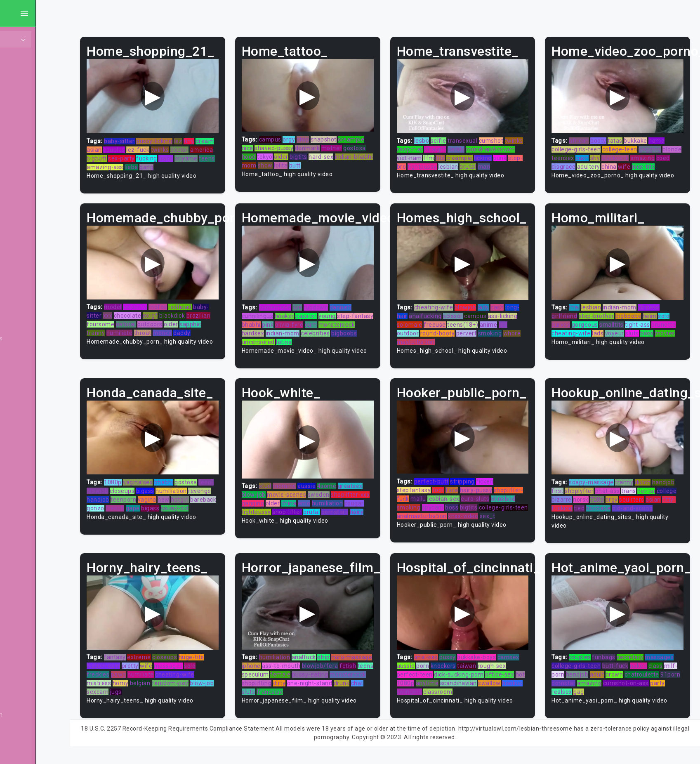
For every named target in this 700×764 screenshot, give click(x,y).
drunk (324, 697)
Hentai (25, 182)
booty (608, 135)
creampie (283, 143)
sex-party (183, 153)
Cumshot (28, 667)
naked (648, 671)
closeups (174, 492)
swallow (519, 688)
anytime (135, 162)
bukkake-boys (495, 662)
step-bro (442, 161)
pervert (495, 331)
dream (133, 144)
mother (280, 151)
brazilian (136, 323)
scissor (486, 314)
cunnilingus (285, 314)
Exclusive (28, 746)
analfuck (331, 662)
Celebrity (28, 558)
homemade (303, 305)
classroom (479, 697)
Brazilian (28, 464)
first (591, 492)
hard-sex (282, 160)
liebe (210, 162)
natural (189, 323)
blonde (570, 153)
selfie (457, 135)
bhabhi (302, 323)
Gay (21, 213)
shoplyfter (613, 492)
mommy (312, 487)
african (588, 135)
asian (151, 144)
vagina (209, 501)
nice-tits (573, 170)
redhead (217, 305)
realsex (587, 697)
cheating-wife (452, 305)
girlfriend (574, 314)
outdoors (213, 323)
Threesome (32, 150)
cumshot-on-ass (656, 688)
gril (420, 331)
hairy (305, 522)
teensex (593, 153)
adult (620, 679)
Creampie (29, 636)
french (199, 509)
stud (293, 487)
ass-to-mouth (336, 671)
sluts (667, 331)
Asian (23, 276)
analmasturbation (491, 517)
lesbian (496, 161)
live (325, 305)
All (19, 197)
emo (343, 505)
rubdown (344, 305)
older (355, 151)
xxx (145, 314)
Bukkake (27, 511)
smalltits (621, 323)
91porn (571, 688)
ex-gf (187, 314)
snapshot (351, 134)
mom (343, 160)
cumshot (510, 135)
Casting (26, 542)
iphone (306, 671)
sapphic (135, 331)
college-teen (629, 144)
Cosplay (26, 620)
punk (422, 161)
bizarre (612, 501)
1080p (150, 483)
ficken (503, 483)
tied (645, 509)
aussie (335, 487)
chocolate (165, 314)
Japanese (29, 166)
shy (625, 153)
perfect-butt (450, 483)
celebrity (172, 305)
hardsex (319, 331)
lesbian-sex (492, 500)
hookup (426, 697)
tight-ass (647, 323)
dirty (383, 688)
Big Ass (26, 354)
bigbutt (158, 153)
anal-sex (445, 662)
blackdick (209, 314)
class (665, 671)
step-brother (606, 314)
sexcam (145, 697)
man (422, 170)
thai (584, 305)
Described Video (38, 699)
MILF (22, 72)
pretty (167, 671)
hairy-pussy (495, 491)
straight (473, 144)
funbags (613, 662)
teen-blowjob (142, 492)
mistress (136, 688)
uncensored (344, 340)
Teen (22, 56)
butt (275, 169)
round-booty (466, 331)
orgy (317, 134)
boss (568, 340)
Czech (24, 683)
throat (203, 331)
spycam (477, 509)
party (568, 697)
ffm (466, 153)
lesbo (440, 135)
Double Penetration (42, 714)
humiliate (180, 331)
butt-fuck (625, 671)
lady (502, 305)
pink (319, 323)
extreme (176, 662)
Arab (22, 260)
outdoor (436, 331)
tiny (226, 136)
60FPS (24, 229)
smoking (519, 331)
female (381, 679)
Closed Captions (38, 573)
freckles (135, 679)
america (135, 153)
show (359, 160)
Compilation (32, 605)
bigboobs (313, 340)
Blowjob (26, 432)
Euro (22, 730)
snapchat (448, 144)
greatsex (378, 487)
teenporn (185, 501)
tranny (156, 331)
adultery (639, 161)
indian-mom (348, 331)
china (659, 161)
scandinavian (488, 688)
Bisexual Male (35, 401)
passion (334, 314)
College (26, 589)
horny (158, 688)
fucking (208, 153)
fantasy (152, 662)
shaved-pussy (330, 143)
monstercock (288, 331)
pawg (156, 679)
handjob (159, 501)
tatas (625, 135)
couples (171, 144)
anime (526, 323)
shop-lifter (336, 513)
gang (225, 162)
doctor (236, 144)
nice (303, 143)
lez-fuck (195, 144)
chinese (658, 305)
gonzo (180, 509)
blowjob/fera (288, 679)
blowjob (484, 305)
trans (227, 153)
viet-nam (447, 153)
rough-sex (510, 671)
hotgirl (133, 509)
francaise (376, 697)
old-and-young (581, 518)
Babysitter (30, 307)
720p (647, 501)
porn (441, 671)
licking (520, 153)
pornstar (594, 688)
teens (156, 162)
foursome (163, 323)
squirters (574, 509)
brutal (516, 161)
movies (586, 340)
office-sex (518, 679)
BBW (22, 323)
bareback (156, 509)
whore (424, 340)
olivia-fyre (340, 323)
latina (369, 340)
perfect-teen (433, 679)
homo (666, 135)
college (590, 501)
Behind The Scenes (42, 338)
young (355, 314)
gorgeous (594, 323)
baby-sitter (157, 136)
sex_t (440, 526)
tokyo (339, 151)
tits (478, 153)
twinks (217, 144)
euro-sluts (523, 500)
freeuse (472, 323)
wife (674, 161)
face (470, 491)
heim (659, 314)
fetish (316, 679)
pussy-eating (288, 688)
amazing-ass (184, 162)
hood (323, 151)
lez (215, 136)
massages (205, 671)
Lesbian (26, 134)
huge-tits (229, 662)
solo (673, 314)
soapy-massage (601, 483)
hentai (570, 501)
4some (355, 487)
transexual (481, 135)
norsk (631, 501)
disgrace (614, 161)
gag (604, 697)
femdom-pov (207, 688)
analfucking (458, 314)
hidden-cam (140, 671)
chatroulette (665, 679)
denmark (363, 143)
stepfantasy (432, 491)
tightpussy (470, 161)
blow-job (281, 496)
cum (362, 323)
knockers (462, 671)
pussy (466, 662)
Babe (23, 291)
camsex (527, 662)
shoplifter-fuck (436, 500)
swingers (450, 697)
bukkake (645, 135)
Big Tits (26, 385)
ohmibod (428, 509)
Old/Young (30, 119)
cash (612, 153)
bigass (197, 492)
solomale (447, 323)
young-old (138, 518)
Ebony (24, 87)
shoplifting (360, 688)
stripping (481, 483)
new (225, 501)
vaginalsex (175, 483)
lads (633, 331)
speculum (356, 679)
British (24, 479)
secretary (640, 662)
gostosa (303, 151)
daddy (494, 144)
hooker (312, 314)
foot (457, 491)
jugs (163, 697)
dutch (652, 483)
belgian (177, 688)
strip (331, 134)
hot (420, 688)
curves (570, 323)
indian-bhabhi (315, 160)
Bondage (28, 448)
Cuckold (26, 652)
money (223, 331)
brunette (573, 331)
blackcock (645, 153)
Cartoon (27, 526)
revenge (135, 501)
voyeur (650, 331)
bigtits (372, 151)
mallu (467, 500)
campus (298, 134)
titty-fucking (621, 509)
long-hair (428, 314)
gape (217, 509)
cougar (279, 513)
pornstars (283, 522)
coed (594, 161)
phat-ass (641, 492)
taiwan (485, 671)
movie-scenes (315, 496)
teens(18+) (500, 323)
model (150, 305)
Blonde (25, 417)
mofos (195, 305)
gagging (659, 144)
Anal (22, 103)
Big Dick (26, 370)
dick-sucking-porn (477, 679)
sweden (346, 496)
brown (637, 679)
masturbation (453, 340)
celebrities (284, 340)
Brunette (28, 495)
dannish (368, 305)
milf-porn (574, 679)
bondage (664, 509)
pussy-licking (191, 136)
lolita (374, 160)
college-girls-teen (586, 144)
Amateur (28, 244)
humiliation (224, 492)
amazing (573, 161)
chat (339, 697)
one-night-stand (292, 697)
